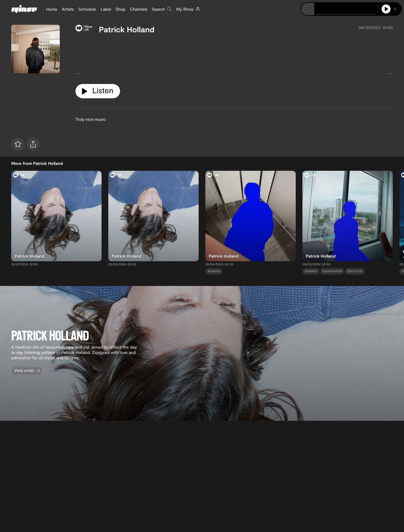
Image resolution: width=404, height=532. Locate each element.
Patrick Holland (127, 29)
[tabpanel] (234, 57)
